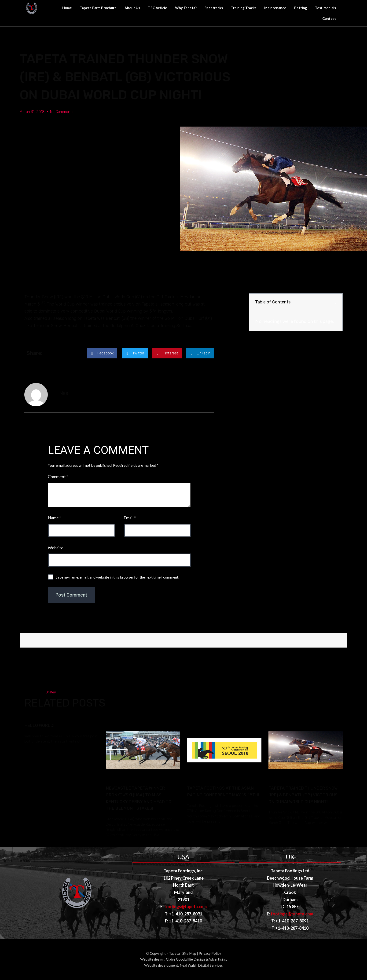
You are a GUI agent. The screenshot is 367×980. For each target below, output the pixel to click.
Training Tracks (244, 8)
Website (56, 548)
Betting (301, 8)
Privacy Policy (210, 953)
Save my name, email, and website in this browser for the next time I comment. (117, 577)
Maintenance (275, 8)
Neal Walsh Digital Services (201, 965)
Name (54, 518)
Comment (58, 477)
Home (67, 8)
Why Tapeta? (186, 8)
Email (130, 518)
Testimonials (325, 8)
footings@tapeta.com (185, 907)
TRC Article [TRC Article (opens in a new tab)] (158, 8)
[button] (102, 353)
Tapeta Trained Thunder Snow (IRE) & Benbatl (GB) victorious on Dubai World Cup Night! (303, 795)
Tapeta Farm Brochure (98, 8)
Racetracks (214, 8)
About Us (132, 8)
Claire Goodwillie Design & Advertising (196, 959)
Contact (329, 18)
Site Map (189, 953)
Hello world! (39, 725)
